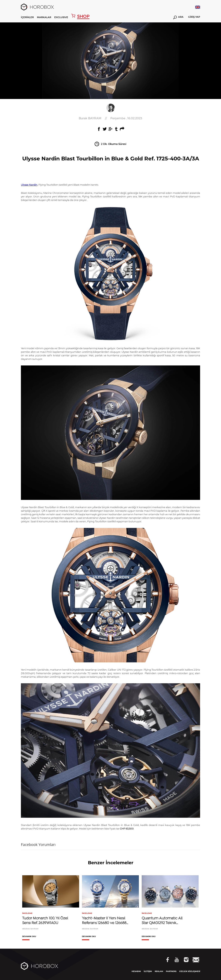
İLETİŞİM (148, 971)
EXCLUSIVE (61, 17)
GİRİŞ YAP (194, 17)
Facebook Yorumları (38, 845)
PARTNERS (171, 971)
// (110, 118)
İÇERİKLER (27, 17)
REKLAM (159, 971)
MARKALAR (44, 17)
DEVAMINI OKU (29, 936)
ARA (178, 17)
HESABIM (136, 971)
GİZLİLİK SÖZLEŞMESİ (190, 971)
